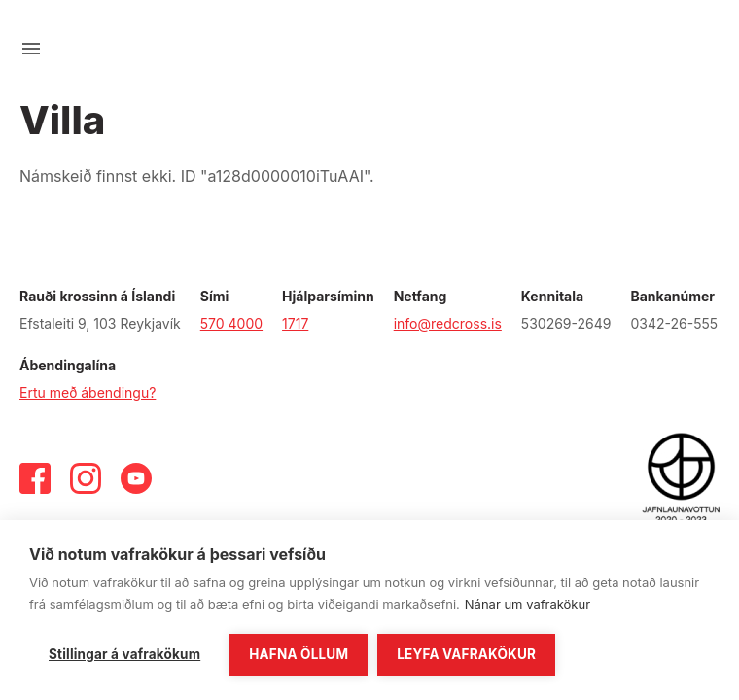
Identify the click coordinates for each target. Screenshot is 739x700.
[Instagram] (86, 478)
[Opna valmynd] (31, 49)
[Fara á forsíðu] (369, 49)
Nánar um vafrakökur (528, 604)
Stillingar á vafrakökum (124, 654)
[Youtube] (136, 478)
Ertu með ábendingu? (88, 392)
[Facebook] (35, 478)
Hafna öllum (299, 654)
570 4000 (231, 323)
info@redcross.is (448, 323)
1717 (295, 323)
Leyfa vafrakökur (466, 654)
